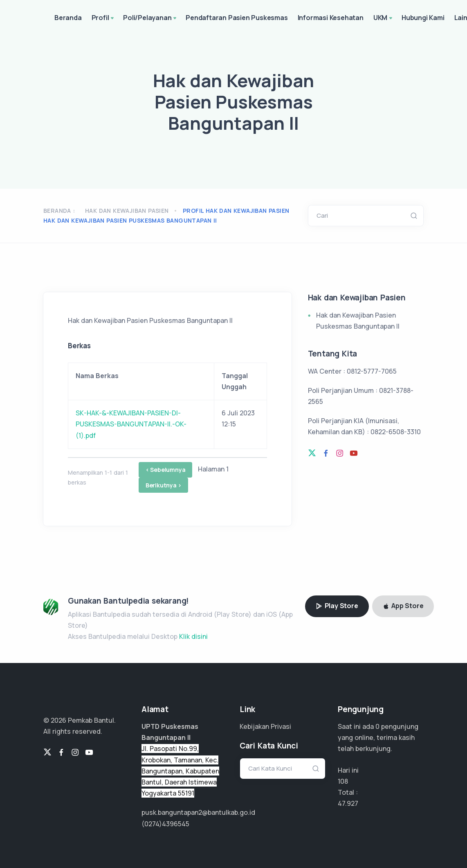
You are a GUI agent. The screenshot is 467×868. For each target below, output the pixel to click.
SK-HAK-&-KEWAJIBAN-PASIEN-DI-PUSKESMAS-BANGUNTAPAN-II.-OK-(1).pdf (131, 424)
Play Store (337, 606)
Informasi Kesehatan (331, 18)
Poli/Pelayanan (150, 18)
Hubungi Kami (423, 18)
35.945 (348, 803)
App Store (403, 606)
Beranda (68, 18)
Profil (104, 18)
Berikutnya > (164, 485)
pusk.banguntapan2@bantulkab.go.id (198, 812)
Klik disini (193, 636)
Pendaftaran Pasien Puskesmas (237, 18)
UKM (384, 18)
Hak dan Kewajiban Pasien (127, 211)
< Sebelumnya (166, 470)
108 (343, 781)
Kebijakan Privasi (265, 726)
